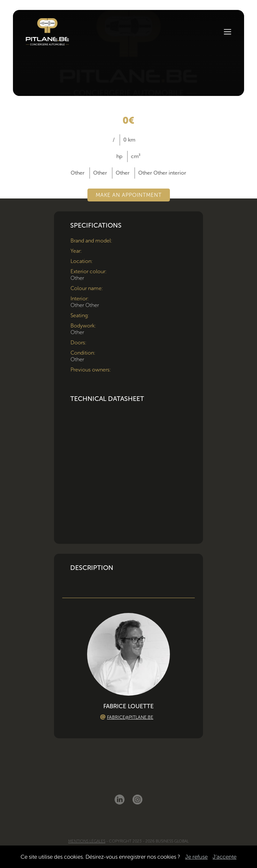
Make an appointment (129, 195)
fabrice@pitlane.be (130, 717)
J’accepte (225, 857)
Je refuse (196, 857)
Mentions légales (87, 841)
